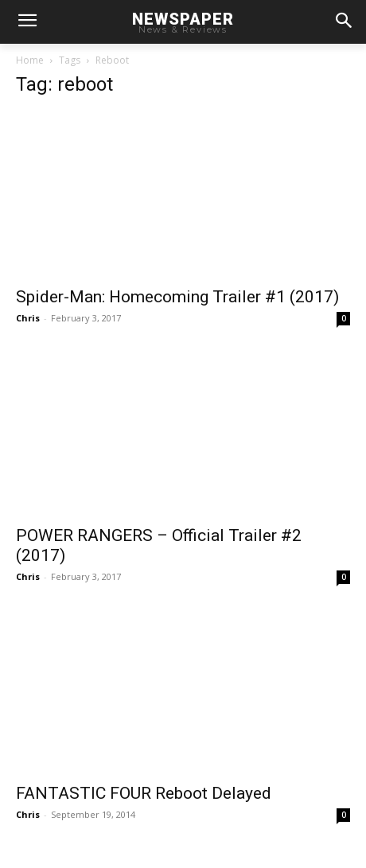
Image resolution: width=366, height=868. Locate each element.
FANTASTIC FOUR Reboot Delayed (144, 793)
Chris (28, 318)
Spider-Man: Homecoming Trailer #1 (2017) (177, 297)
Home (30, 60)
